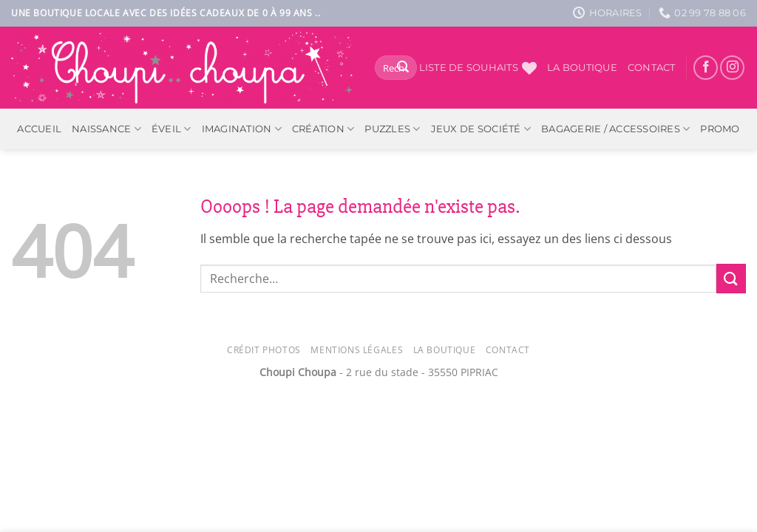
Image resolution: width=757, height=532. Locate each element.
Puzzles (392, 129)
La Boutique (445, 350)
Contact (652, 68)
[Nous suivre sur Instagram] (732, 68)
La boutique (582, 68)
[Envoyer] (403, 68)
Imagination (242, 129)
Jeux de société (481, 129)
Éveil (172, 129)
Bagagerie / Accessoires (615, 129)
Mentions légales (357, 350)
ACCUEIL (39, 129)
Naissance (106, 129)
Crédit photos (264, 350)
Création (323, 129)
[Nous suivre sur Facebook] (706, 68)
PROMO (720, 129)
